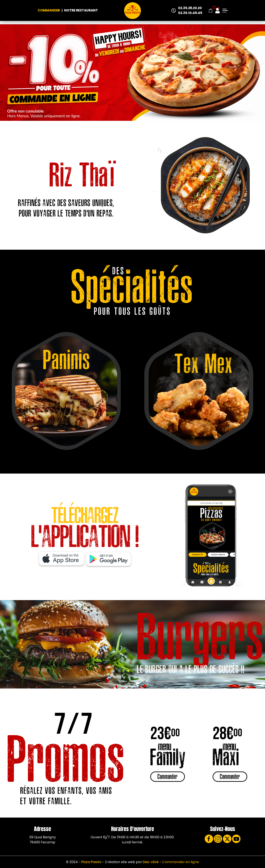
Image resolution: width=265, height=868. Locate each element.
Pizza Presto (91, 862)
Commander (49, 10)
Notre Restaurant (81, 10)
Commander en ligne (181, 862)
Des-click (151, 862)
